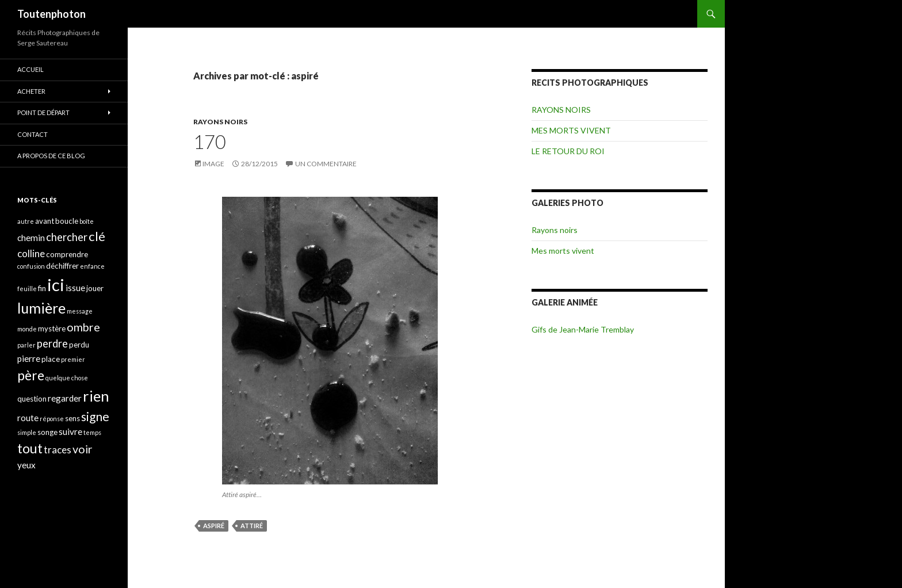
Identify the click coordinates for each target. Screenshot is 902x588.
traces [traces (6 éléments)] (58, 450)
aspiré (214, 526)
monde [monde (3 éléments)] (27, 329)
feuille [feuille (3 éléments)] (27, 289)
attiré (252, 526)
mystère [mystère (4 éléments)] (52, 329)
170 (210, 142)
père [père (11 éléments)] (31, 375)
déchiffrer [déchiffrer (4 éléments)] (62, 266)
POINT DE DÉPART (43, 112)
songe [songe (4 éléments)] (47, 432)
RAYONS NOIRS (220, 122)
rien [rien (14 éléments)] (96, 396)
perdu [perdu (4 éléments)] (79, 345)
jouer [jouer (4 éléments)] (95, 288)
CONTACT (33, 134)
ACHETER (31, 91)
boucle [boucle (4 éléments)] (67, 221)
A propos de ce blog (51, 156)
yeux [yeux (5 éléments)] (26, 465)
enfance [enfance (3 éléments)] (92, 266)
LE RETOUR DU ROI (568, 151)
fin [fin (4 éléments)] (42, 288)
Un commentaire (326, 164)
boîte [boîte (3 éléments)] (87, 221)
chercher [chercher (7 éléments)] (67, 237)
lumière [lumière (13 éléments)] (41, 308)
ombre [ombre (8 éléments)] (83, 327)
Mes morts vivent (563, 251)
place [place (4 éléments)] (51, 359)
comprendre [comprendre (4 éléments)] (67, 254)
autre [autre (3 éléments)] (26, 221)
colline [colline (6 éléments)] (31, 253)
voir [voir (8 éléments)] (83, 449)
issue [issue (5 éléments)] (75, 288)
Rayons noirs (555, 230)
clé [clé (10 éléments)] (97, 236)
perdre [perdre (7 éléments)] (52, 343)
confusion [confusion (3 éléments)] (31, 266)
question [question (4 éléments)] (32, 399)
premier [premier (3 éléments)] (73, 359)
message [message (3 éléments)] (80, 311)
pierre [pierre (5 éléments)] (29, 358)
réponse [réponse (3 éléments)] (52, 419)
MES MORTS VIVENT (571, 130)
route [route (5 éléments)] (28, 418)
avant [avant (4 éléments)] (45, 221)
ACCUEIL (30, 69)
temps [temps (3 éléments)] (92, 432)
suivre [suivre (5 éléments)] (70, 432)
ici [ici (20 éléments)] (56, 285)
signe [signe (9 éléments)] (95, 416)
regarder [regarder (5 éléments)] (65, 398)
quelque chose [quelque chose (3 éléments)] (67, 378)
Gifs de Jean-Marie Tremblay (583, 329)
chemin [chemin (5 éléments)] (31, 238)
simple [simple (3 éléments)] (27, 432)
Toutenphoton (51, 14)
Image (213, 164)
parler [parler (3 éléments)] (26, 345)
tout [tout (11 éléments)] (30, 448)
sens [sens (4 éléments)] (72, 418)
